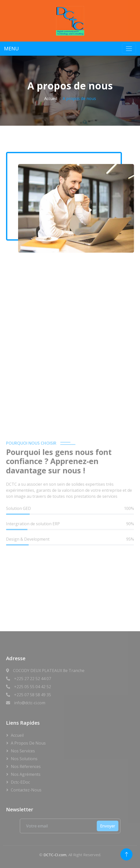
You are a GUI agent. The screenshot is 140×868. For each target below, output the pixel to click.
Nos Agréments (26, 774)
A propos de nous (28, 743)
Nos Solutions (24, 759)
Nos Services (23, 751)
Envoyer (108, 826)
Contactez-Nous (26, 790)
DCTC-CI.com (55, 855)
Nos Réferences (26, 766)
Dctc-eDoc (20, 782)
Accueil (51, 98)
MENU (11, 48)
